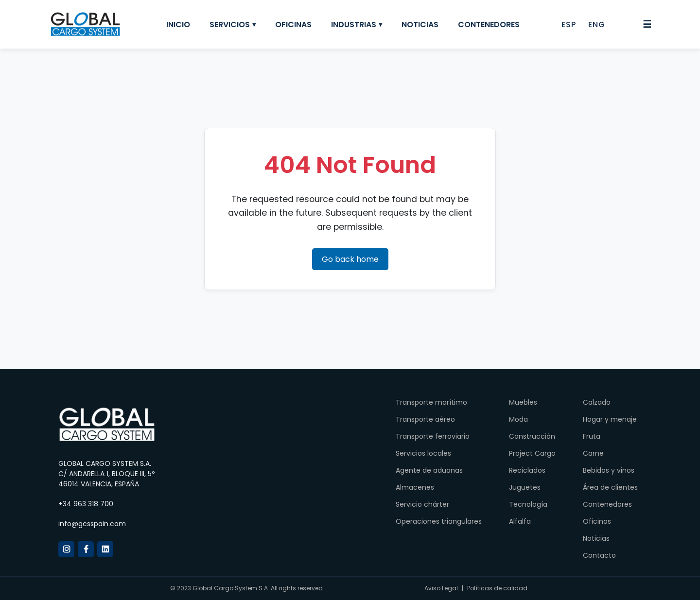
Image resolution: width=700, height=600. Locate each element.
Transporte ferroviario (433, 436)
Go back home (350, 259)
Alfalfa (520, 521)
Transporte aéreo (425, 419)
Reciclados (527, 470)
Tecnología (528, 504)
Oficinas (293, 25)
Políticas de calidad (497, 588)
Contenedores (489, 25)
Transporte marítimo (431, 402)
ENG (597, 25)
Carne (593, 453)
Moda (518, 419)
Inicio (178, 25)
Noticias (420, 25)
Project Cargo (532, 453)
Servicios (230, 25)
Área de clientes (610, 487)
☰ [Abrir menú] (647, 24)
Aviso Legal (441, 588)
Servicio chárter (422, 504)
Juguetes (525, 487)
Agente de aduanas (429, 470)
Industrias (354, 25)
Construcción (532, 436)
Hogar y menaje (610, 419)
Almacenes (415, 487)
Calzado (597, 402)
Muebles (523, 402)
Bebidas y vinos (609, 470)
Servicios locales (423, 453)
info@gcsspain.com (92, 524)
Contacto (599, 555)
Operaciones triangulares (439, 521)
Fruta (592, 436)
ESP (569, 25)
